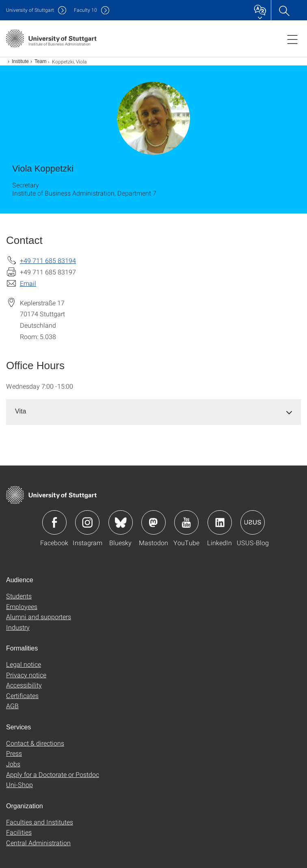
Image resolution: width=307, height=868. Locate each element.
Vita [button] (21, 411)
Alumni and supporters (39, 617)
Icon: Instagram (87, 522)
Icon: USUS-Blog (253, 522)
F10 (85, 10)
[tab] (153, 412)
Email (28, 283)
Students (19, 596)
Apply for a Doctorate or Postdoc (53, 774)
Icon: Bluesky (121, 522)
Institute (20, 61)
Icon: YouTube (186, 522)
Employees (22, 606)
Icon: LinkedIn (220, 522)
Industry (18, 627)
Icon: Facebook (54, 522)
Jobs (13, 764)
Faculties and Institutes (40, 822)
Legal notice (24, 664)
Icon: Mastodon (153, 522)
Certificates (22, 695)
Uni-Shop (19, 784)
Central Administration (38, 843)
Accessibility (24, 685)
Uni (30, 10)
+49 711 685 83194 (48, 260)
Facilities (19, 832)
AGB (12, 706)
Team (40, 61)
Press (14, 753)
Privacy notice (26, 675)
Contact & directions (35, 743)
